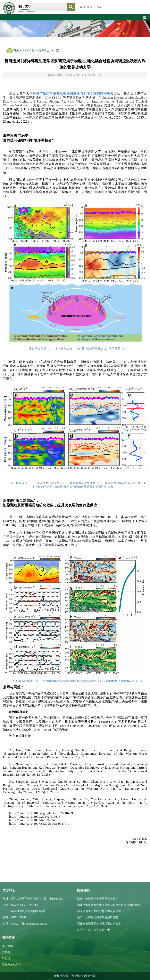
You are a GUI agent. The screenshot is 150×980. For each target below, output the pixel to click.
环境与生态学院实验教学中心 (95, 930)
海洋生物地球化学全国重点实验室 (98, 899)
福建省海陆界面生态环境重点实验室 (99, 924)
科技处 (6, 958)
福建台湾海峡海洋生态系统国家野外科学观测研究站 (109, 905)
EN (80, 7)
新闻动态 (44, 50)
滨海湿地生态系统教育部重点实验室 (99, 911)
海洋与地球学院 (12, 965)
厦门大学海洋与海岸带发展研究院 (98, 917)
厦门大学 (8, 946)
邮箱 (100, 7)
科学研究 (29, 50)
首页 (16, 50)
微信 (90, 7)
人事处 (6, 952)
